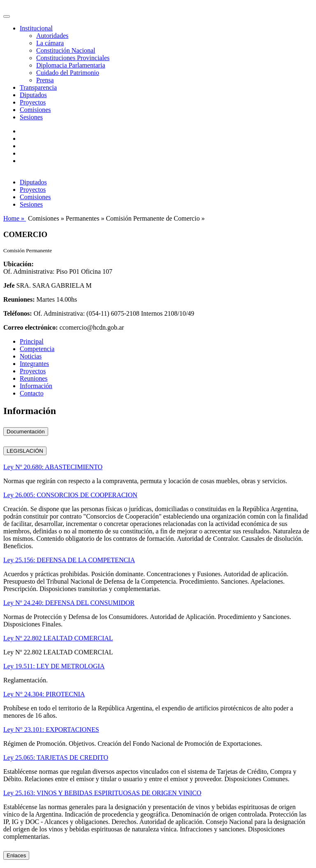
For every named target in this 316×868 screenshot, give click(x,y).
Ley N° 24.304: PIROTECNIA (44, 694)
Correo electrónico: (31, 327)
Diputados (33, 95)
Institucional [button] (36, 28)
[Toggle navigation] (7, 16)
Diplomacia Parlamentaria (71, 65)
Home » (15, 218)
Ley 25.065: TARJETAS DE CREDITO (56, 757)
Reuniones (34, 378)
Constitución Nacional (66, 50)
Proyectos (33, 102)
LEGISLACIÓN (25, 451)
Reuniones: (19, 299)
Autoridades (52, 36)
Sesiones (31, 117)
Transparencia (38, 87)
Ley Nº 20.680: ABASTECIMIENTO (53, 467)
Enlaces (16, 855)
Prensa (45, 80)
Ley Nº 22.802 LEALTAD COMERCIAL (58, 638)
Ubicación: (19, 264)
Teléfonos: (18, 313)
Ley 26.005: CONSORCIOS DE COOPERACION (70, 495)
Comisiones (35, 110)
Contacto (32, 393)
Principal (32, 341)
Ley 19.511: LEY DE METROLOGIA (54, 666)
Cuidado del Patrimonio (68, 73)
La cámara (50, 43)
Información (36, 386)
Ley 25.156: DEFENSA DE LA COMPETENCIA (69, 560)
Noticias (31, 356)
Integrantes (34, 364)
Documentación (26, 432)
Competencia (37, 349)
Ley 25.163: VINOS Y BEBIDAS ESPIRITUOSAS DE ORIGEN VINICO (102, 793)
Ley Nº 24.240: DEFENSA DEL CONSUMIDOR (69, 603)
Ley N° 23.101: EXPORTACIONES (51, 730)
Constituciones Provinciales (73, 58)
